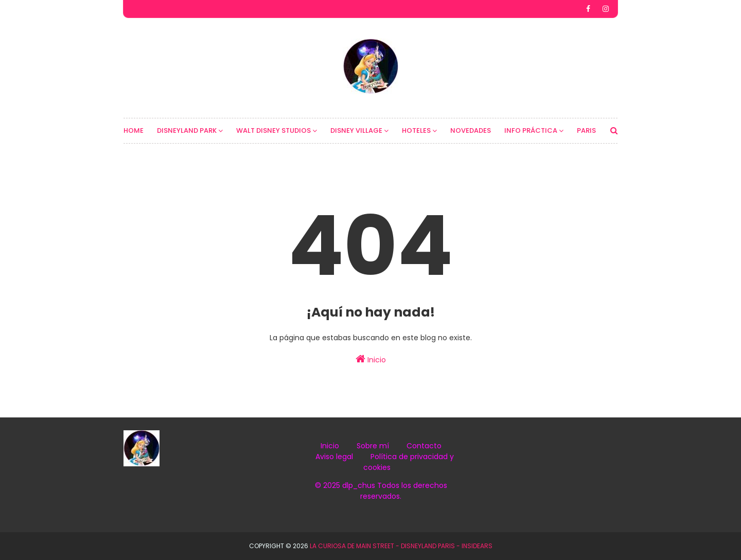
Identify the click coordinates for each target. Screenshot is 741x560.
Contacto (424, 446)
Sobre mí (373, 446)
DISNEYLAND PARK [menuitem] (187, 130)
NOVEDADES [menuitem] (471, 130)
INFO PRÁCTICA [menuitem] (531, 130)
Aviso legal (334, 457)
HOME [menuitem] (134, 130)
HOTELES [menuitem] (416, 130)
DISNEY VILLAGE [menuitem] (356, 130)
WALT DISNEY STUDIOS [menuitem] (274, 130)
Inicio (371, 359)
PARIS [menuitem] (586, 130)
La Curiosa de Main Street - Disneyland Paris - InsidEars (401, 546)
